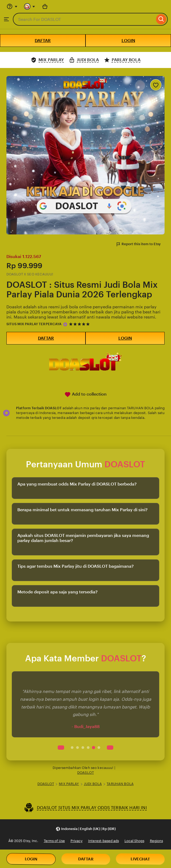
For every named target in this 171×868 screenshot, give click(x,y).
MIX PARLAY (69, 784)
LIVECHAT (140, 859)
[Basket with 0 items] (45, 6)
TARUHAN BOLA (120, 784)
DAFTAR (43, 41)
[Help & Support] (12, 6)
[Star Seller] (65, 324)
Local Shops (134, 841)
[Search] (161, 19)
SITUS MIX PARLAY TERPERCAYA (34, 324)
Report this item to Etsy (138, 244)
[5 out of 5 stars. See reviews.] (80, 324)
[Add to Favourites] (156, 85)
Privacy (77, 841)
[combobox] (84, 19)
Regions (156, 841)
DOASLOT (85, 773)
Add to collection (85, 395)
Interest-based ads (104, 841)
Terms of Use (54, 841)
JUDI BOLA (93, 784)
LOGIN (128, 41)
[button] (86, 829)
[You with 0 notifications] (30, 6)
